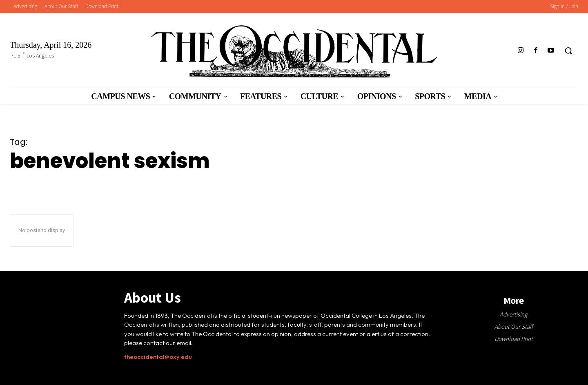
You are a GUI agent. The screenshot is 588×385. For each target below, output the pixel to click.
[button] (568, 51)
